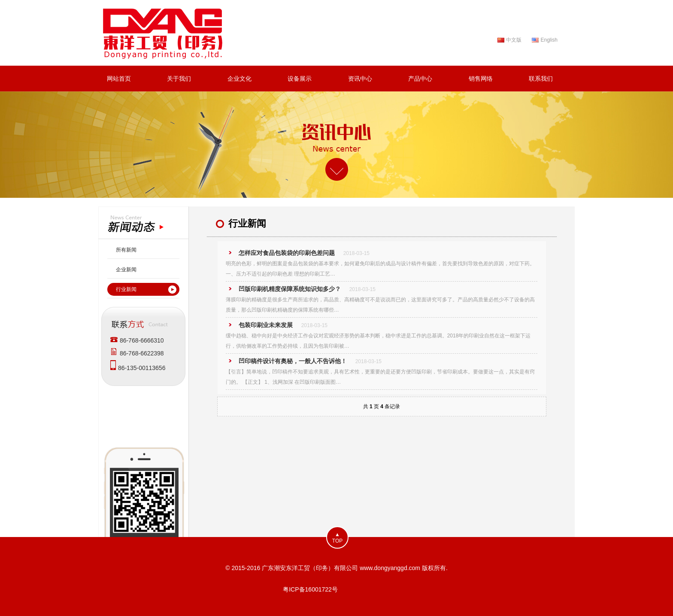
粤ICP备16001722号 (310, 589)
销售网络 (481, 79)
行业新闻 (126, 289)
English (549, 40)
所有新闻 (126, 250)
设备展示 (300, 79)
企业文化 (239, 79)
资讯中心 (360, 79)
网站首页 (119, 79)
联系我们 (541, 79)
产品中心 (420, 79)
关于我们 (179, 79)
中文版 (514, 40)
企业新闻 (126, 270)
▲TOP (337, 538)
